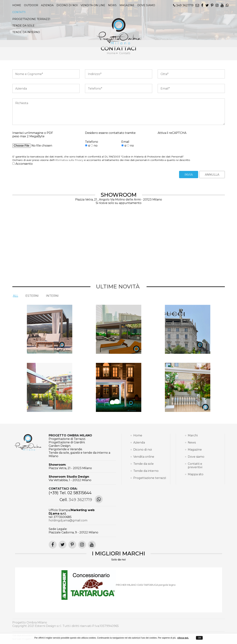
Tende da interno (146, 471)
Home (17, 5)
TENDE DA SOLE (23, 26)
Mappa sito (196, 474)
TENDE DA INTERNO (26, 32)
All (16, 296)
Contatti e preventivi (195, 465)
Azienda (47, 5)
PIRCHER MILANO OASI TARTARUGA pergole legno (146, 585)
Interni (52, 296)
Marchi (193, 435)
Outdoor (31, 5)
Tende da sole (143, 464)
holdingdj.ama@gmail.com (68, 520)
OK (199, 638)
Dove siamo (146, 5)
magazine (127, 5)
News (192, 443)
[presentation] (185, 147)
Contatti (19, 12)
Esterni (32, 296)
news (112, 5)
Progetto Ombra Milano (70, 435)
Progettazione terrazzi (147, 478)
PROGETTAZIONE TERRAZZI (31, 19)
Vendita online (144, 457)
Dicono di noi (67, 5)
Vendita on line (93, 5)
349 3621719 (183, 5)
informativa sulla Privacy (69, 160)
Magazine (195, 450)
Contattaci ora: (63, 489)
